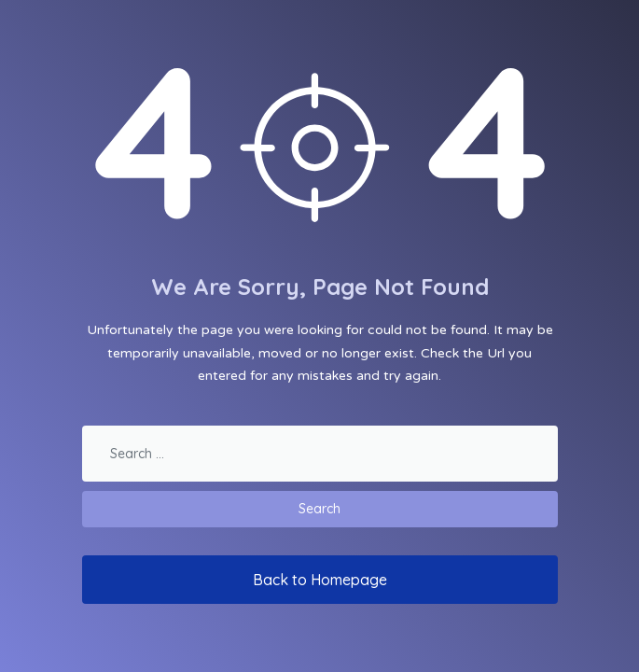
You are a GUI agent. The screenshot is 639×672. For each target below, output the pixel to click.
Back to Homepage (320, 580)
